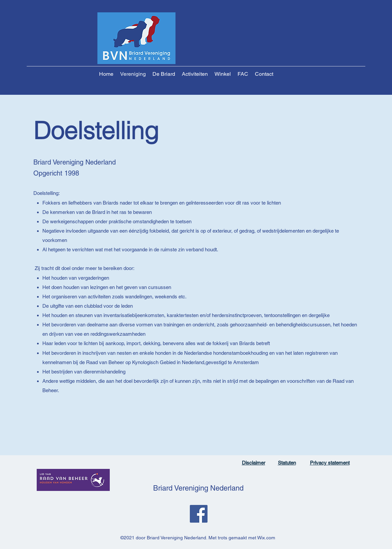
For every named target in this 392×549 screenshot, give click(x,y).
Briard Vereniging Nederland (198, 488)
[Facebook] (199, 514)
